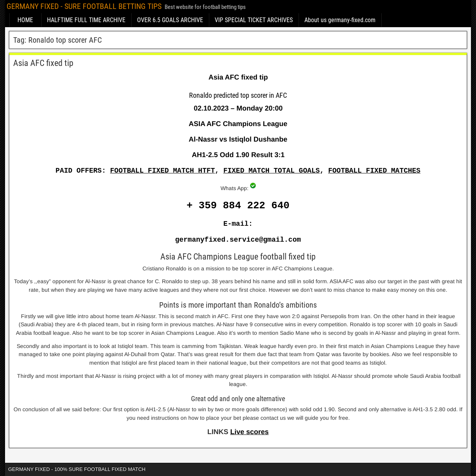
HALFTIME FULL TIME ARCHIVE (86, 20)
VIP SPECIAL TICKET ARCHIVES (254, 20)
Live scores (249, 432)
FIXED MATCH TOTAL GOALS (271, 171)
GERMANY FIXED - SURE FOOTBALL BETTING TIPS (84, 6)
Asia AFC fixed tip (43, 63)
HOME (25, 20)
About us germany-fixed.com (340, 20)
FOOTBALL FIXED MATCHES (374, 171)
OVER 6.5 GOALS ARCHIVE (170, 20)
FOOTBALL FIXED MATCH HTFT (163, 171)
